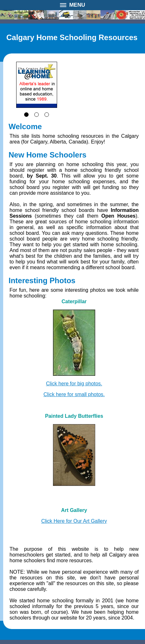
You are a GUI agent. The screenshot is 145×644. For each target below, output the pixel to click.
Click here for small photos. (74, 394)
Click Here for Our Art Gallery (74, 521)
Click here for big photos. (74, 384)
